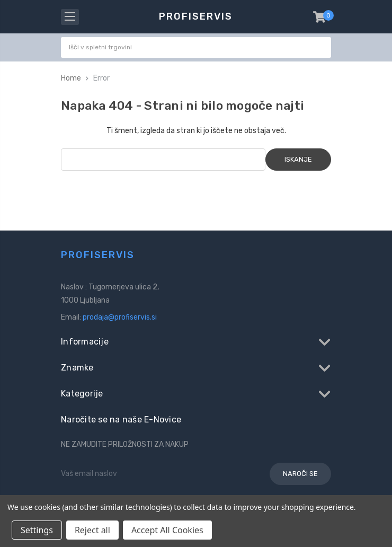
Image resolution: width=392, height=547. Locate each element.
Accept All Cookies (167, 530)
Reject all (92, 530)
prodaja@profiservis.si (120, 317)
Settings (37, 530)
